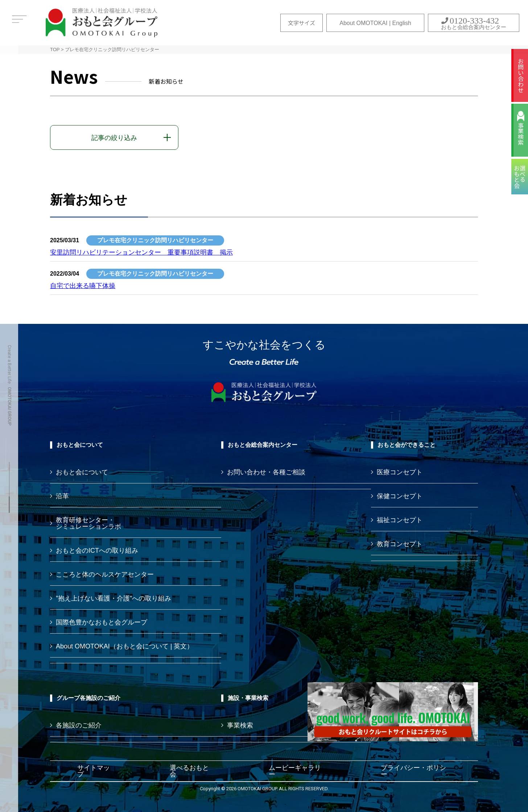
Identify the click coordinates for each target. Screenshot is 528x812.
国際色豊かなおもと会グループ (102, 622)
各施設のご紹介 (79, 725)
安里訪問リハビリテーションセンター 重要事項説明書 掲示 (141, 252)
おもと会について (82, 472)
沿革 (62, 496)
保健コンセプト (400, 496)
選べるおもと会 (189, 771)
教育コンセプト (400, 544)
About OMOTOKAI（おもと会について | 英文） (125, 646)
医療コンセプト (400, 472)
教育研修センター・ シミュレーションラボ (88, 523)
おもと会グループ (102, 23)
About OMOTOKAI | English (375, 23)
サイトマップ (94, 771)
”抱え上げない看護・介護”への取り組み (114, 598)
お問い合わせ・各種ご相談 (266, 472)
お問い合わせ (521, 75)
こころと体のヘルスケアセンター (105, 574)
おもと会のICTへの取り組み (97, 551)
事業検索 (521, 134)
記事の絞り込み (114, 138)
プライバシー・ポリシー (413, 771)
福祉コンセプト (400, 520)
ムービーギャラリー (295, 771)
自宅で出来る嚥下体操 (83, 286)
